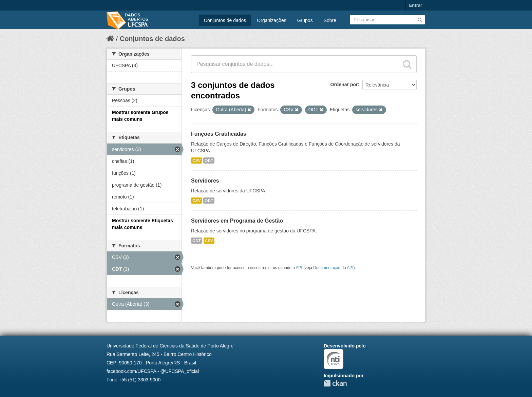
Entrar (416, 5)
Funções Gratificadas (219, 134)
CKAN (335, 383)
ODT (209, 160)
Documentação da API (333, 268)
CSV (196, 160)
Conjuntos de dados (225, 20)
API (299, 268)
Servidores (205, 181)
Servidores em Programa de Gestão (237, 221)
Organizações (271, 20)
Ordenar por (344, 84)
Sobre (330, 20)
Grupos (305, 20)
